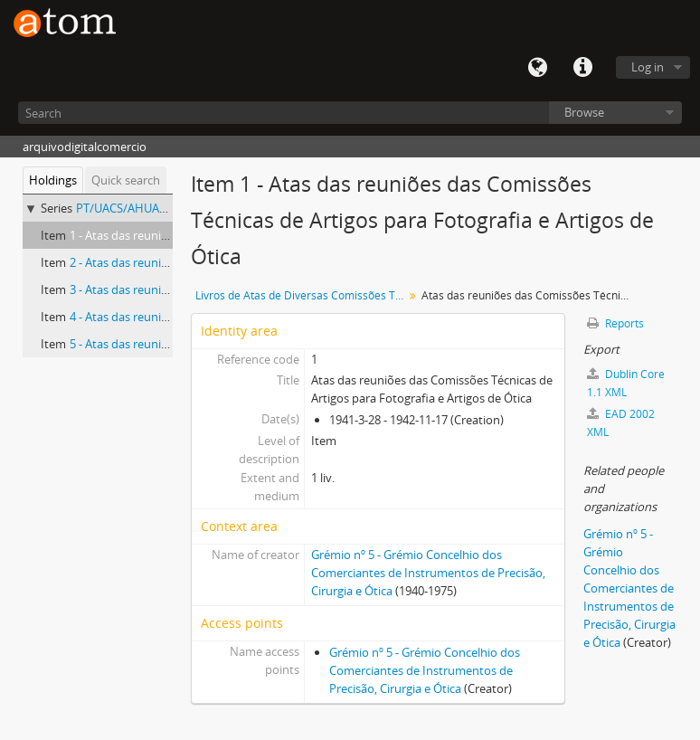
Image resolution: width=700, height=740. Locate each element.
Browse (584, 112)
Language (537, 68)
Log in (648, 67)
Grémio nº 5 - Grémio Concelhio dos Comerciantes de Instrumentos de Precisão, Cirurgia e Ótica (428, 573)
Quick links (582, 68)
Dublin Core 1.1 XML (626, 383)
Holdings (53, 180)
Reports (615, 323)
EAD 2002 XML (621, 423)
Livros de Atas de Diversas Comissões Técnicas (302, 295)
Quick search (126, 180)
